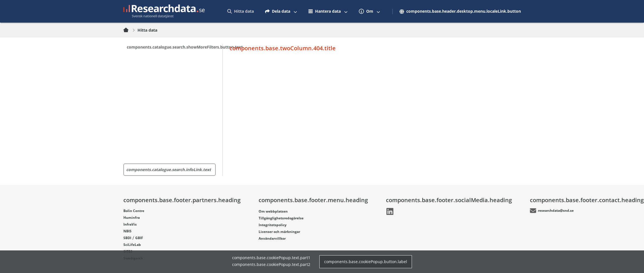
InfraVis (130, 224)
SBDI (127, 238)
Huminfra (132, 217)
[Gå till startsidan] (164, 11)
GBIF (139, 238)
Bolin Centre (134, 211)
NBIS (127, 231)
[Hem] (129, 30)
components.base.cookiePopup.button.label (366, 262)
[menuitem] (241, 11)
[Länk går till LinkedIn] (390, 211)
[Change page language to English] (459, 11)
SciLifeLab (132, 244)
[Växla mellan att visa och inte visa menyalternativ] (295, 11)
